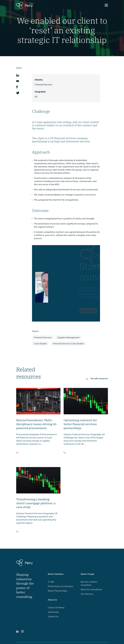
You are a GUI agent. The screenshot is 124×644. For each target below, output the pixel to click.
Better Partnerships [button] (57, 591)
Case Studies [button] (40, 343)
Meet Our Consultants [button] (91, 589)
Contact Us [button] (53, 616)
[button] (18, 75)
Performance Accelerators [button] (61, 586)
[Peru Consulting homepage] (24, 5)
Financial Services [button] (43, 337)
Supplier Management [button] (69, 337)
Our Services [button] (87, 594)
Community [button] (53, 612)
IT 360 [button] (51, 582)
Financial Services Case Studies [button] (68, 343)
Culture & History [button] (56, 607)
